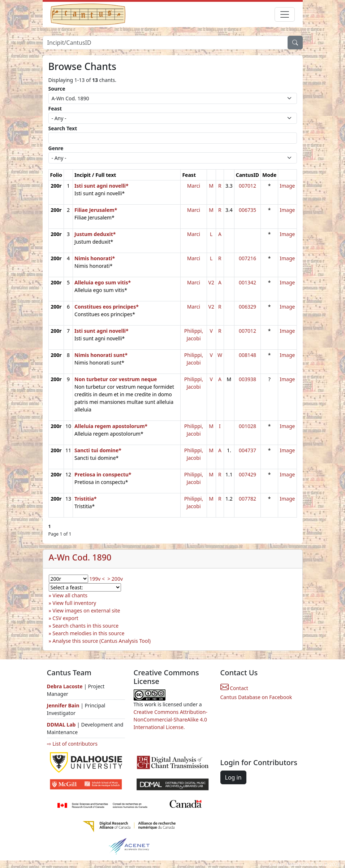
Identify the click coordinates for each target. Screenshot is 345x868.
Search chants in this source (85, 626)
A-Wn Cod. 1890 (80, 557)
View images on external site (86, 610)
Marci (194, 186)
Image (287, 186)
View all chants (70, 595)
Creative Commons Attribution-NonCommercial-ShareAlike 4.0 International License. (171, 719)
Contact (234, 688)
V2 (211, 282)
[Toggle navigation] (285, 14)
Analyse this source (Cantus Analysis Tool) (102, 641)
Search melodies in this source (88, 633)
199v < (97, 579)
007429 (247, 474)
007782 (247, 499)
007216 (247, 258)
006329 (247, 307)
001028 (247, 426)
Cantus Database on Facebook (256, 697)
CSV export (65, 618)
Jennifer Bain (64, 705)
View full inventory (74, 603)
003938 (247, 379)
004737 (247, 450)
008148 (247, 355)
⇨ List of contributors (72, 744)
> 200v (115, 579)
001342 (247, 282)
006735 (247, 210)
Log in (233, 777)
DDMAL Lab (61, 725)
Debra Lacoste (65, 686)
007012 (247, 186)
